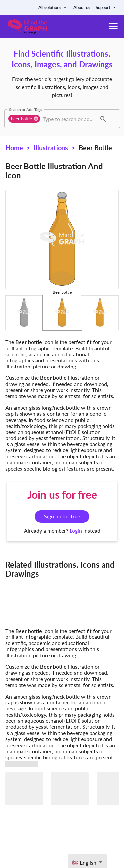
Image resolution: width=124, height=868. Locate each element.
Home (14, 148)
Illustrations (51, 148)
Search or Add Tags (25, 109)
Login (76, 531)
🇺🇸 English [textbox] (84, 863)
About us (82, 7)
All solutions (53, 7)
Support (106, 7)
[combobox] (69, 119)
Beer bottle (95, 148)
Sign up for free (62, 516)
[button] (24, 119)
